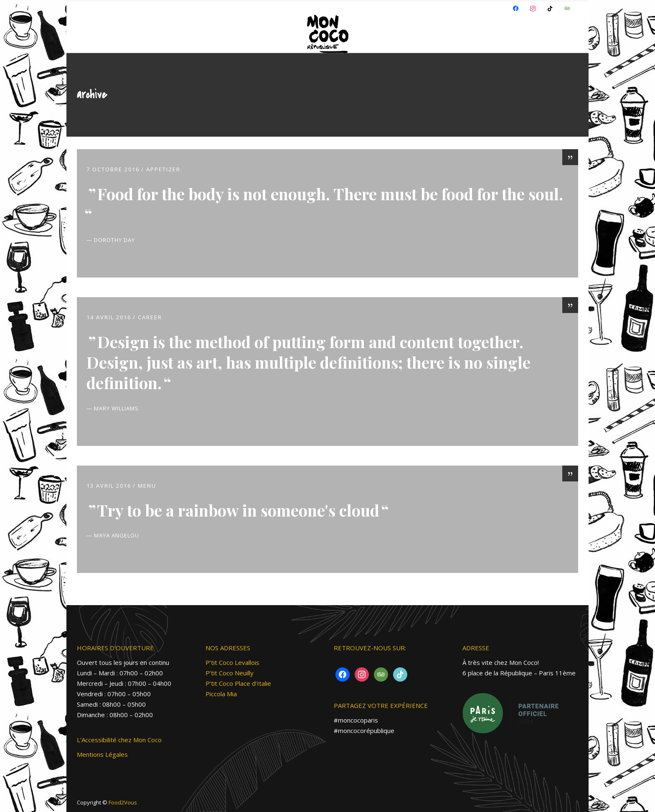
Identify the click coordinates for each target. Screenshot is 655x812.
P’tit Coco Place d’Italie (238, 683)
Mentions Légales (102, 754)
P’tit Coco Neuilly (230, 673)
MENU (147, 486)
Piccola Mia (221, 694)
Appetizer (163, 169)
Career (150, 317)
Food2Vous (123, 802)
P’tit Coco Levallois (232, 662)
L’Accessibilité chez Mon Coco (119, 740)
